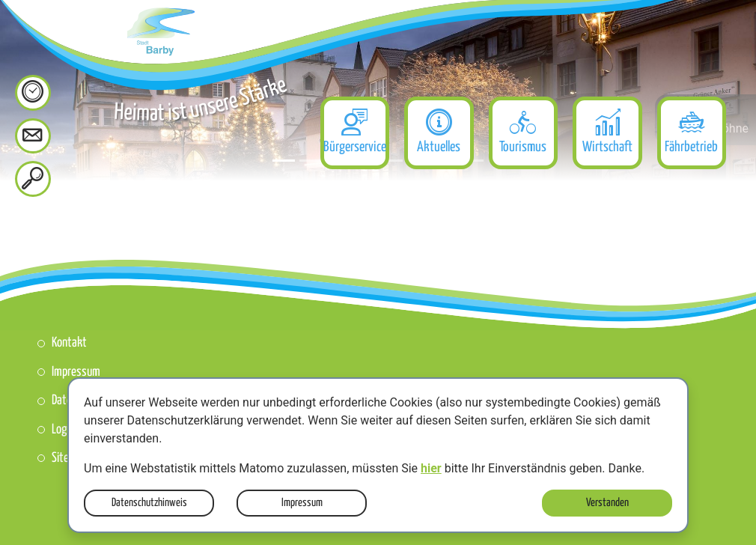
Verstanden (607, 503)
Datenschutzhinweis (149, 503)
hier (431, 468)
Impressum (302, 503)
